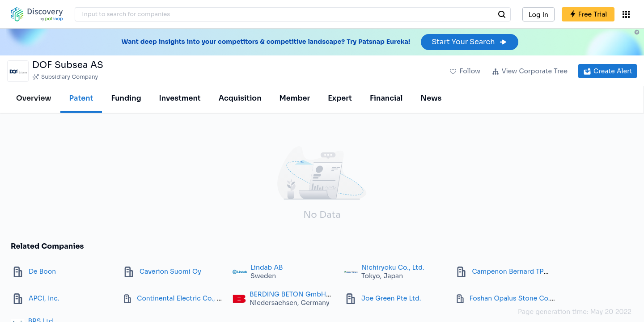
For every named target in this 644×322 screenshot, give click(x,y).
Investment (180, 98)
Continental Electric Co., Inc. (182, 298)
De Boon (42, 271)
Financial (386, 98)
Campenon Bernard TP (508, 271)
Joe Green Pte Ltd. (391, 298)
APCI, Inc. (44, 298)
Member (295, 98)
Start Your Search (469, 42)
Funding (126, 98)
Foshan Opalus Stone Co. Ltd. (517, 298)
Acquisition (240, 98)
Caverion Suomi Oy (170, 271)
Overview (34, 98)
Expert (340, 98)
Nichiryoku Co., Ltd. (393, 267)
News (431, 98)
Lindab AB (267, 267)
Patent (81, 98)
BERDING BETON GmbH (288, 294)
